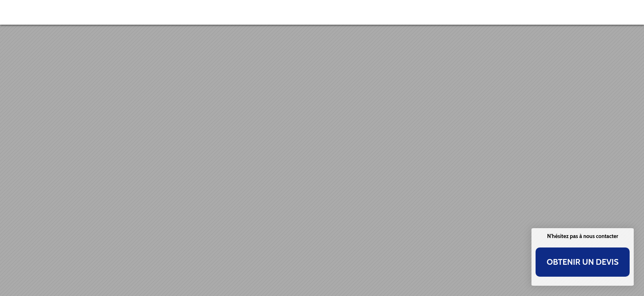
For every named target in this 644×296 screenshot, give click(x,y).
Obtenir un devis (583, 262)
